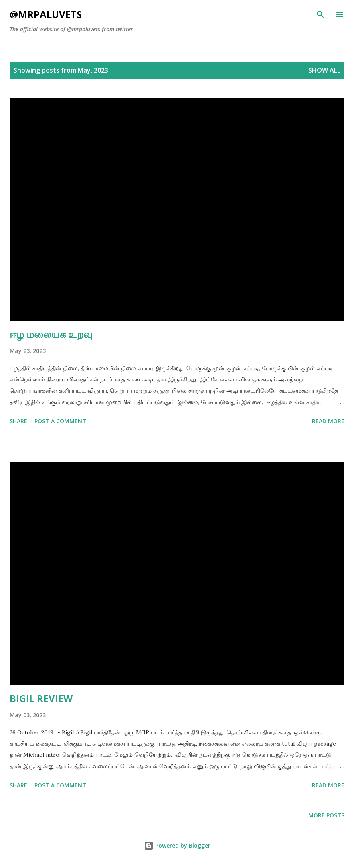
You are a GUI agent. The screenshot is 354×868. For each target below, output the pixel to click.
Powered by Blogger (177, 845)
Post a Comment (60, 421)
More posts (326, 815)
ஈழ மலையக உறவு (51, 334)
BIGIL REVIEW (41, 698)
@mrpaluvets (46, 14)
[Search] (320, 14)
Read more (328, 421)
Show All (324, 70)
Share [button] (18, 421)
